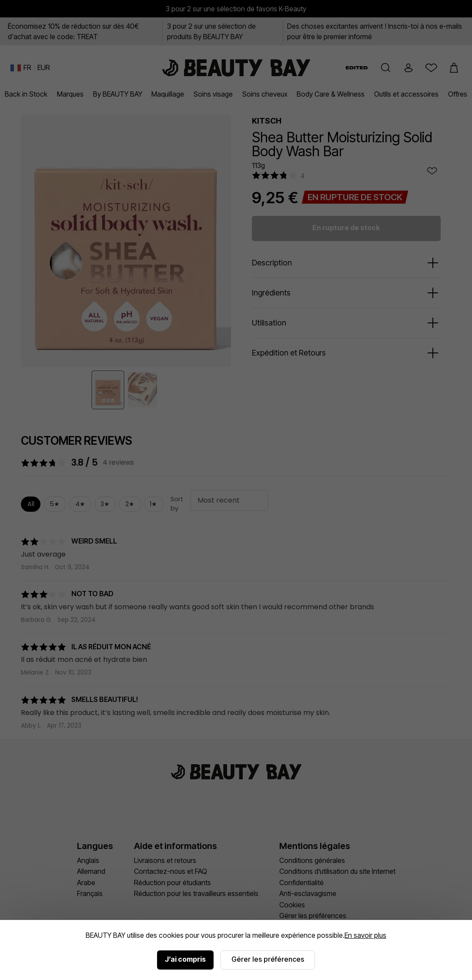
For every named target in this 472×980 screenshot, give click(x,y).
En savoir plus (365, 935)
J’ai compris (185, 959)
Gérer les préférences (268, 959)
